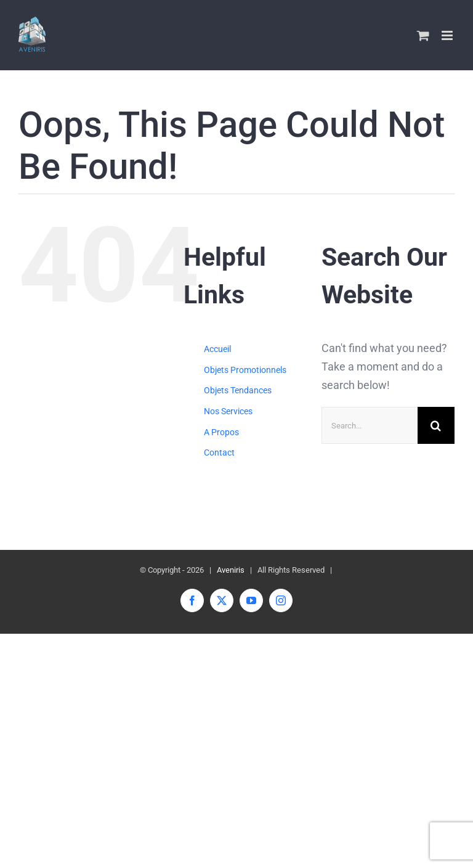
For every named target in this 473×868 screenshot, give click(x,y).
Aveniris (231, 570)
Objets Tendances (238, 390)
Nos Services (228, 411)
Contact (219, 452)
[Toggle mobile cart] (423, 35)
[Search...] (370, 425)
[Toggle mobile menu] (448, 35)
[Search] (436, 425)
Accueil (217, 349)
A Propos (221, 432)
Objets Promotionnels (245, 370)
